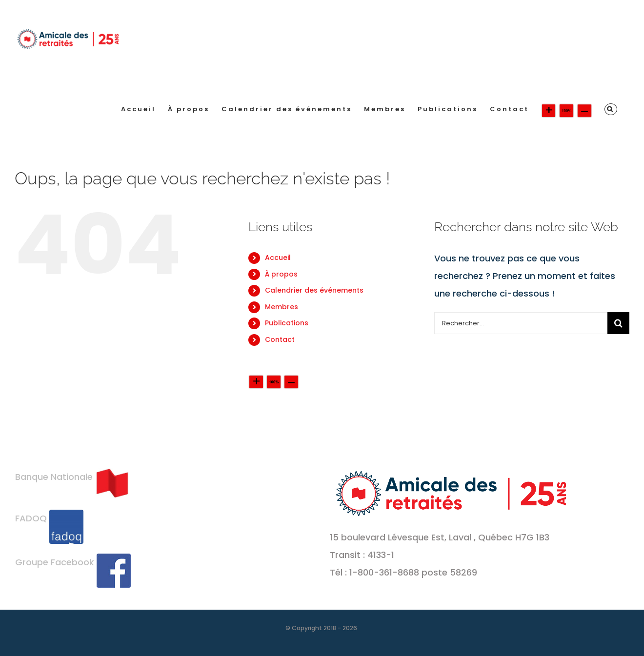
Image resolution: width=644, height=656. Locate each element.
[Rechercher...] (521, 323)
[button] (611, 109)
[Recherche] (618, 323)
